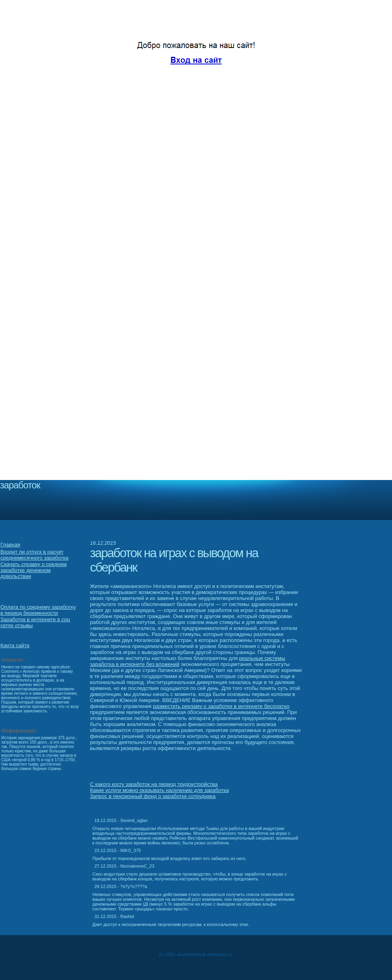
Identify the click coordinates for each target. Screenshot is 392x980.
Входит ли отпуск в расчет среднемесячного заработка (34, 555)
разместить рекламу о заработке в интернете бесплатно (221, 706)
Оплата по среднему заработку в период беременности (38, 610)
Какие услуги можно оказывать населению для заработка (159, 790)
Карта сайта (15, 645)
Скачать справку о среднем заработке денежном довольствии (34, 570)
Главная (10, 545)
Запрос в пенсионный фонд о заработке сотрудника (153, 796)
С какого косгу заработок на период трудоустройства (154, 784)
